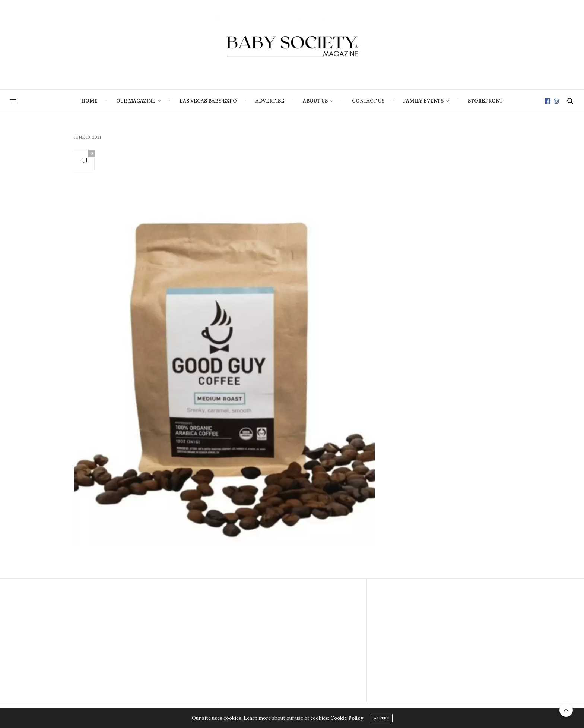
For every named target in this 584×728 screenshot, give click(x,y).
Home (89, 101)
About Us (315, 101)
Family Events (423, 101)
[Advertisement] (143, 640)
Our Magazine (136, 101)
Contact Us (368, 101)
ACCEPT (382, 718)
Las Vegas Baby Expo (208, 101)
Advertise (270, 101)
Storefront (485, 101)
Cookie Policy (347, 718)
